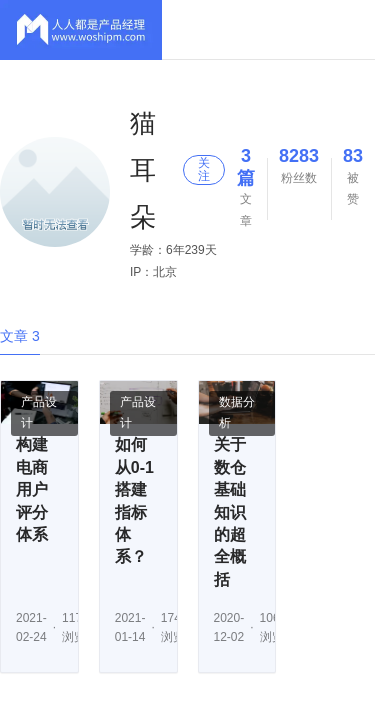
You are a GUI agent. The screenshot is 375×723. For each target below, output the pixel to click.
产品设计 (39, 413)
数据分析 (237, 413)
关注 (204, 169)
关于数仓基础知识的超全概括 (230, 511)
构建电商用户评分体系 (32, 489)
